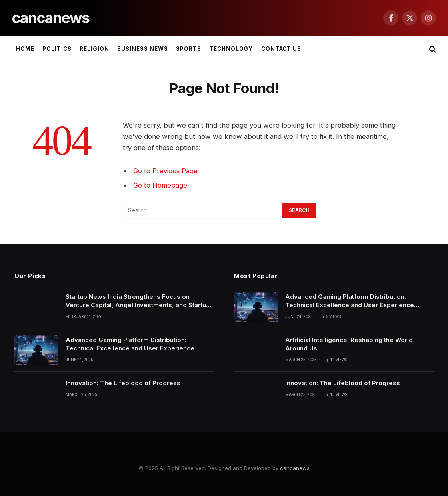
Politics (57, 49)
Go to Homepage (160, 185)
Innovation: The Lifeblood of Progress (123, 383)
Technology (231, 49)
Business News (142, 49)
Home (25, 49)
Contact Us (281, 49)
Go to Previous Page (165, 171)
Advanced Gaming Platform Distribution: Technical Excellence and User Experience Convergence (130, 344)
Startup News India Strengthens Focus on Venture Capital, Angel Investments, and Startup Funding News (138, 301)
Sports (189, 49)
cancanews (295, 468)
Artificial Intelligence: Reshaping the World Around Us (349, 344)
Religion (94, 49)
